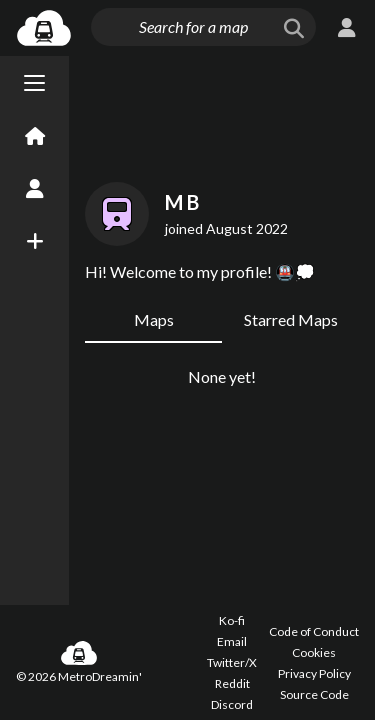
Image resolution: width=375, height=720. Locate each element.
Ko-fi (232, 620)
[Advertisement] (222, 115)
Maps (154, 319)
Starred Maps (291, 319)
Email (232, 641)
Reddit (232, 683)
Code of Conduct (314, 631)
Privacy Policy (314, 673)
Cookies (314, 652)
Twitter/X (232, 662)
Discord (232, 704)
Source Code (314, 694)
